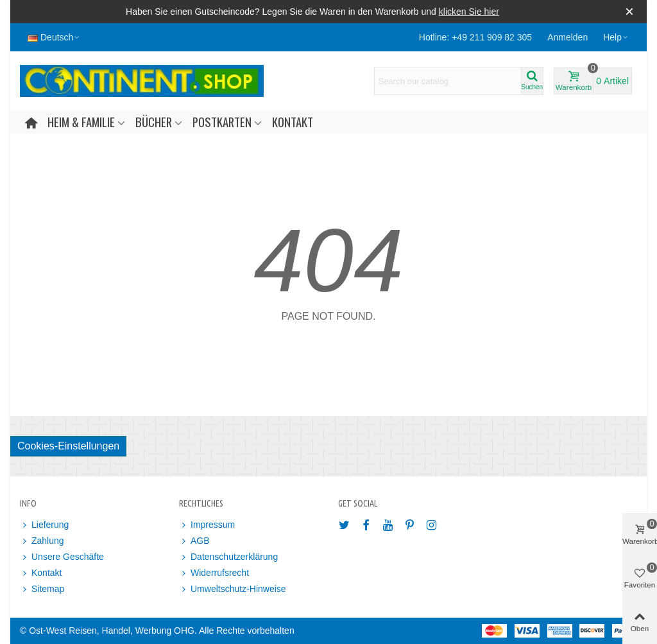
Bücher (154, 122)
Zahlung (42, 541)
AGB (194, 541)
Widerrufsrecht (214, 573)
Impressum (207, 525)
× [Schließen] (629, 11)
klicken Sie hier (469, 12)
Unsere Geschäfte (62, 557)
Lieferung (44, 525)
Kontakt (293, 122)
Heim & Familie (81, 122)
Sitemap (42, 589)
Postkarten (222, 122)
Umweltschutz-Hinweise (233, 589)
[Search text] (448, 81)
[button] (616, 37)
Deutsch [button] (54, 37)
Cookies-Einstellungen (68, 446)
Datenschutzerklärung (228, 557)
